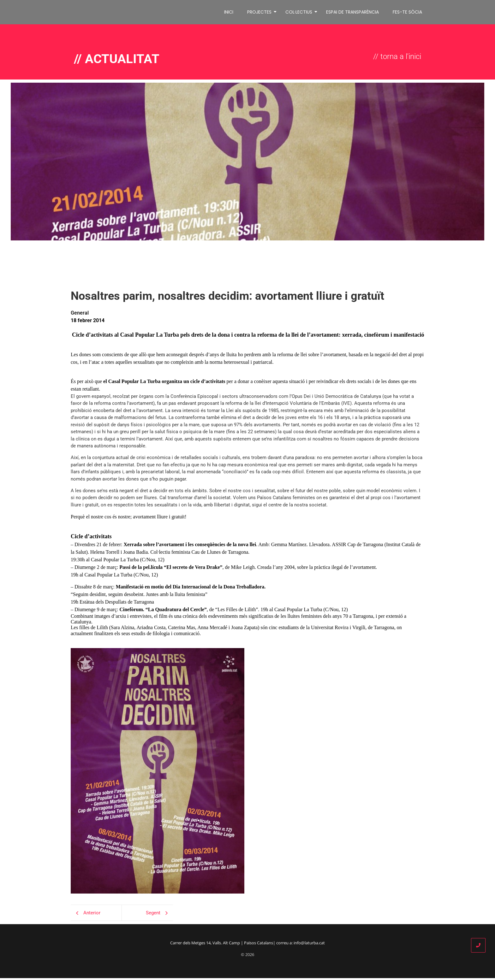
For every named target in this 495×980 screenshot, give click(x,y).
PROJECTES (260, 13)
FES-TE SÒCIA (407, 13)
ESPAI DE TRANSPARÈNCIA (352, 13)
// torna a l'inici (397, 58)
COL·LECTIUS (300, 13)
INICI (229, 13)
